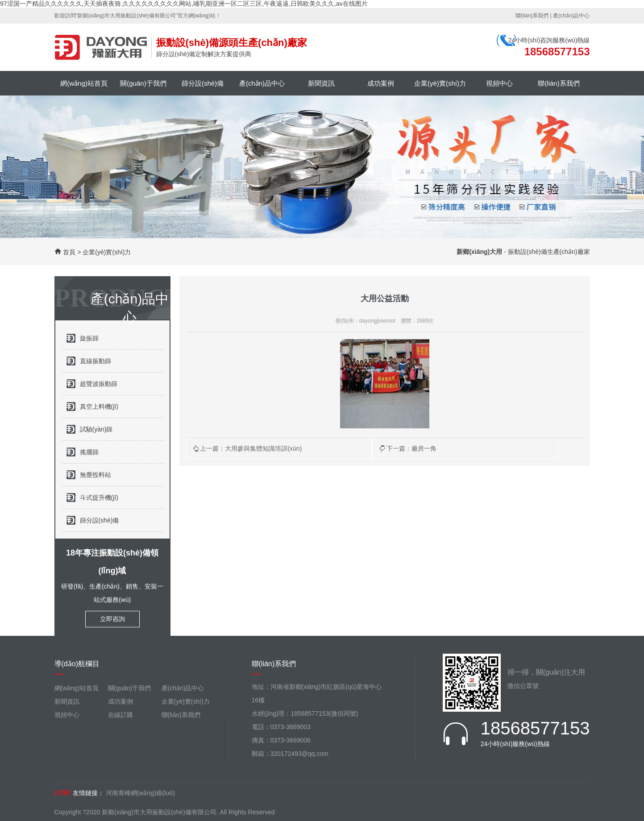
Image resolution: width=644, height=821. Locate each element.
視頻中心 (499, 83)
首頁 (69, 252)
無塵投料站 (96, 475)
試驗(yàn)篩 (96, 429)
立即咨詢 (112, 619)
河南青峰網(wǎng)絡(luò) (140, 793)
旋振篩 (89, 338)
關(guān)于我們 (143, 83)
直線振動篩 (96, 361)
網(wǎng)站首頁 (84, 83)
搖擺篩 (89, 452)
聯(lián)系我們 (532, 16)
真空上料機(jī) (99, 406)
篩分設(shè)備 (203, 83)
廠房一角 (424, 448)
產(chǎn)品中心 (571, 16)
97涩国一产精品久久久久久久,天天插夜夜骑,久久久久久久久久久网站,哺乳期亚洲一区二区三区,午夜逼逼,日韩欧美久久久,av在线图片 (184, 4)
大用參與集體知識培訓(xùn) (263, 448)
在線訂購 (120, 715)
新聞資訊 (321, 83)
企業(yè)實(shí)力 (440, 83)
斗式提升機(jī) (99, 498)
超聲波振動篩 (99, 384)
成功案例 (381, 83)
